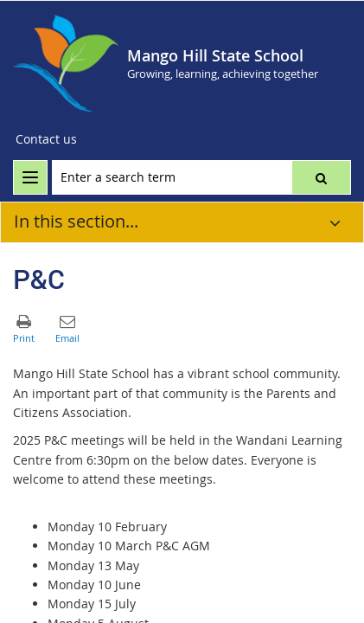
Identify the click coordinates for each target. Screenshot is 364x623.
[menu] (30, 177)
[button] (321, 177)
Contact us (46, 139)
